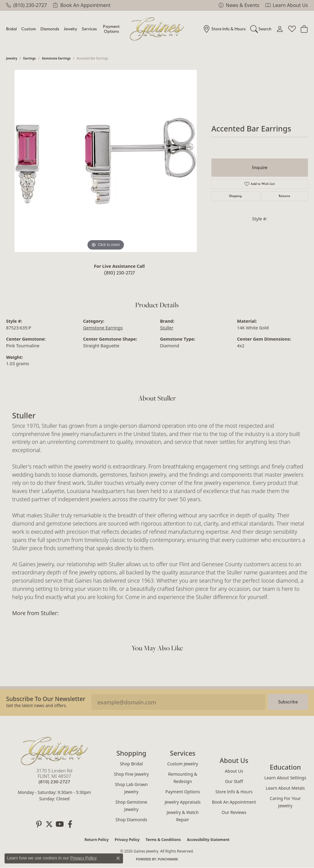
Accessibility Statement (208, 840)
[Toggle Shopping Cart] (304, 29)
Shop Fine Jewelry (131, 774)
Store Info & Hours (234, 792)
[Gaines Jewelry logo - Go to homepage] (157, 29)
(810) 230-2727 (119, 273)
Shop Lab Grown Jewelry (131, 788)
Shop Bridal (131, 764)
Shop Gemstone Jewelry (131, 806)
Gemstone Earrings (56, 58)
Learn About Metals (285, 788)
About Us (234, 771)
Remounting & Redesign (183, 778)
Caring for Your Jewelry (285, 802)
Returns (285, 196)
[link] (26, 5)
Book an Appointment (234, 802)
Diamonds (50, 29)
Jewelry (70, 29)
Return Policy (97, 840)
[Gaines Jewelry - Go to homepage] (54, 751)
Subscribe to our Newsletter (46, 699)
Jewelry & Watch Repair (183, 816)
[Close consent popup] (118, 858)
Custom (29, 29)
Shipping (235, 196)
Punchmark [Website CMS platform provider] (168, 859)
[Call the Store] (54, 781)
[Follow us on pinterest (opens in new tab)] (39, 824)
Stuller (167, 328)
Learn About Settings (285, 778)
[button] (261, 29)
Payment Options (111, 29)
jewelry (12, 58)
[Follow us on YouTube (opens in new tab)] (60, 824)
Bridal (11, 29)
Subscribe (288, 702)
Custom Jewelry (183, 764)
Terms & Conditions (163, 840)
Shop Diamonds (131, 820)
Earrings (30, 58)
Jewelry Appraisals (183, 802)
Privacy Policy (127, 840)
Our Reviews (234, 812)
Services (89, 29)
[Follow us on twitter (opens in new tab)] (49, 824)
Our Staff (234, 781)
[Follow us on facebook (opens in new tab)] (70, 824)
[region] (106, 161)
